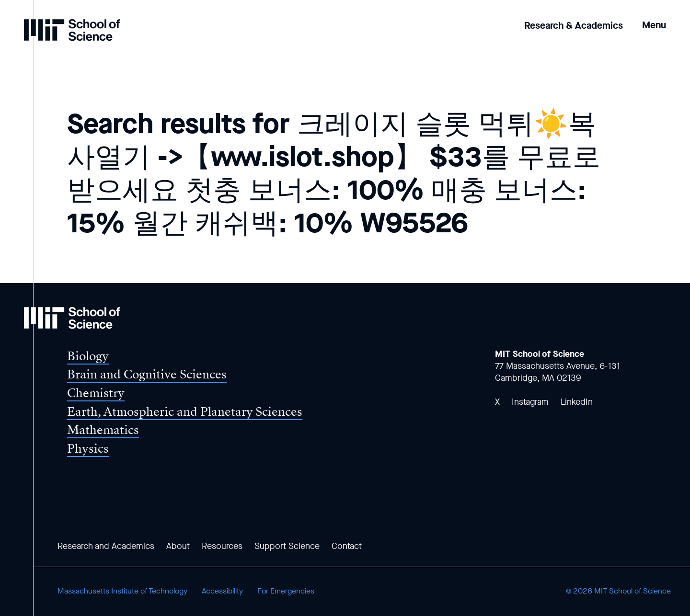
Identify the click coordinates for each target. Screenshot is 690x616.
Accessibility (222, 591)
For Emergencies (286, 591)
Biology (88, 356)
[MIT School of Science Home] (72, 30)
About (178, 546)
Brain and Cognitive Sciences (147, 374)
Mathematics (103, 430)
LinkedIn (577, 402)
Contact (347, 546)
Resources (222, 546)
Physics (88, 449)
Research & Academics (574, 26)
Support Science (287, 546)
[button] (654, 18)
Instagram (530, 402)
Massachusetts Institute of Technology (122, 591)
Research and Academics (106, 546)
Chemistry (96, 393)
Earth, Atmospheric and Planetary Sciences (185, 412)
